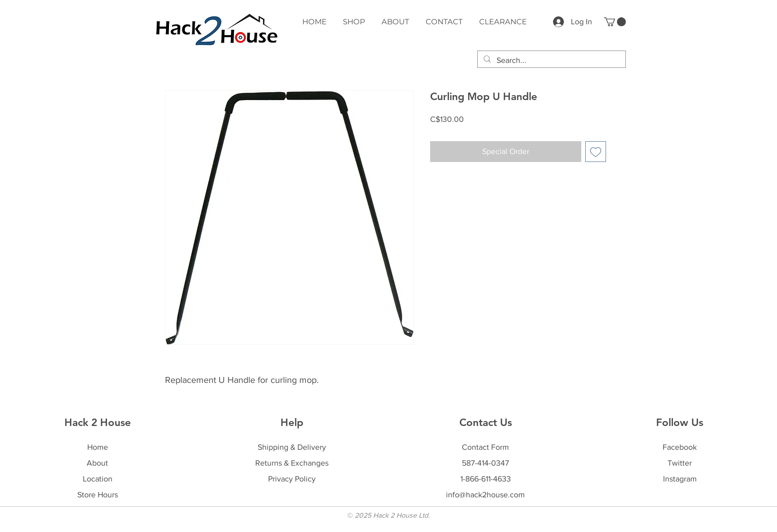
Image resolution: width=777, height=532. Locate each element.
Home (98, 447)
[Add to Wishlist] (596, 152)
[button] (615, 22)
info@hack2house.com (485, 495)
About (97, 463)
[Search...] (551, 60)
